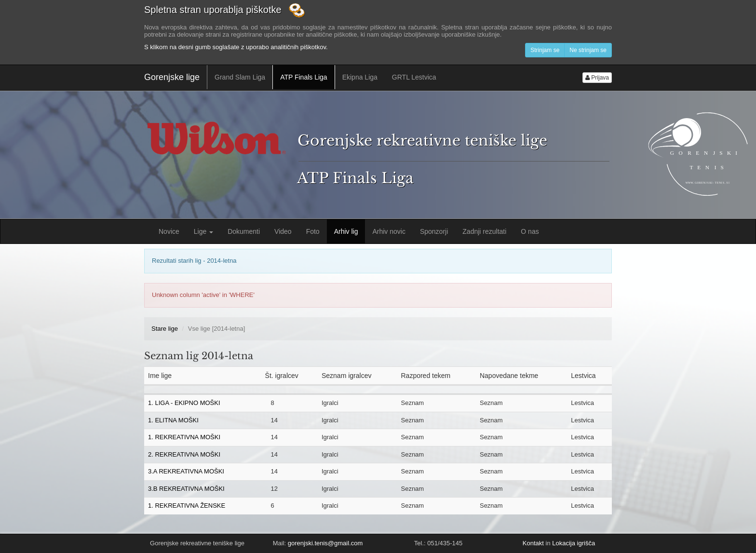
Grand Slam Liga (240, 77)
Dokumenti (244, 231)
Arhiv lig (346, 231)
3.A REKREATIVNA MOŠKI (186, 471)
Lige (203, 231)
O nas (530, 231)
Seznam (412, 403)
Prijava (597, 78)
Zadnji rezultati (484, 231)
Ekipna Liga (360, 77)
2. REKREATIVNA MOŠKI (184, 454)
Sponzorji (434, 231)
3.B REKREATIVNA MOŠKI (186, 489)
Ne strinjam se (588, 50)
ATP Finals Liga (304, 77)
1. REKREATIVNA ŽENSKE (187, 506)
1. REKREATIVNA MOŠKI (184, 437)
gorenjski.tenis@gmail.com (325, 543)
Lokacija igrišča (574, 543)
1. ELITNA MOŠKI (173, 420)
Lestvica (582, 403)
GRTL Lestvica (414, 77)
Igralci (330, 403)
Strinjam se (545, 50)
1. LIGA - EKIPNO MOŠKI (184, 403)
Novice (169, 231)
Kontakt (533, 543)
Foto (313, 231)
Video (283, 231)
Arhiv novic (389, 231)
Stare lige (165, 329)
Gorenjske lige (172, 77)
